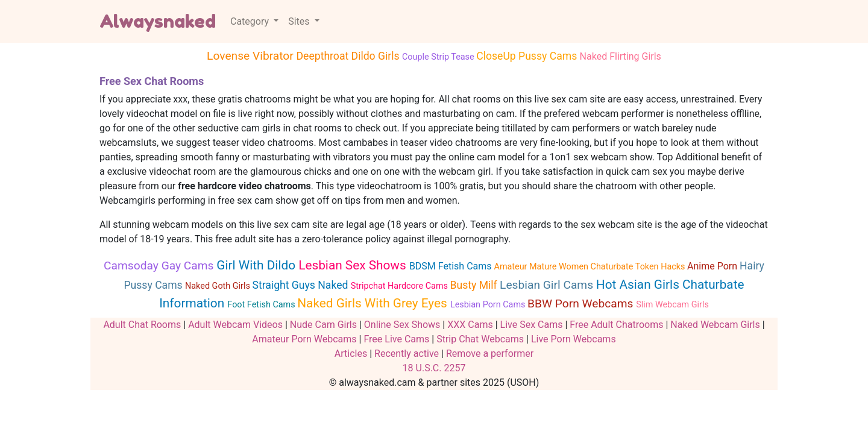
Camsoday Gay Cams (160, 266)
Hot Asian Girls (639, 285)
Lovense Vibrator (251, 56)
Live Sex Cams (532, 325)
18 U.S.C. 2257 (434, 368)
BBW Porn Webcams (582, 303)
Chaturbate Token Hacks (639, 267)
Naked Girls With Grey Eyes (374, 303)
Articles (351, 354)
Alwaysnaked (158, 21)
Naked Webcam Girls (715, 325)
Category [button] (251, 21)
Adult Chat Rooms (142, 325)
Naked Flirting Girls (621, 56)
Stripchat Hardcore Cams (401, 286)
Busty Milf (475, 285)
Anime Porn (713, 266)
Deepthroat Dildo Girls (349, 56)
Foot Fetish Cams (262, 305)
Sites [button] (300, 21)
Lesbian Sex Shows (354, 265)
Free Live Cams (396, 339)
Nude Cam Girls (323, 325)
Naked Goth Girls (219, 286)
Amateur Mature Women (542, 267)
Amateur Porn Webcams (304, 339)
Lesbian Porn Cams (489, 305)
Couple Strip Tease (439, 57)
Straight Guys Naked (301, 285)
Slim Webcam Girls (672, 305)
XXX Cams (470, 325)
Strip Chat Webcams (480, 339)
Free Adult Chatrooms (616, 325)
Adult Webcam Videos (235, 325)
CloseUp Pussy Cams (528, 56)
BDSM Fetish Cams (452, 266)
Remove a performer (490, 354)
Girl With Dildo (257, 265)
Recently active (407, 354)
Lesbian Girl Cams (548, 285)
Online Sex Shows (402, 325)
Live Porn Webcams (574, 339)
